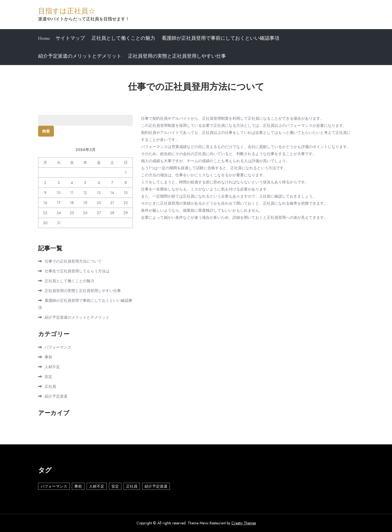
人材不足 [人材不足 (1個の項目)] (97, 486)
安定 (48, 377)
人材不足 (52, 367)
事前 (48, 357)
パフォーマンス (58, 347)
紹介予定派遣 (56, 396)
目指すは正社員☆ (67, 11)
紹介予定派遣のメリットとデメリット (80, 56)
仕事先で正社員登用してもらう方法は (77, 271)
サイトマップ (70, 38)
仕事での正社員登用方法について (73, 261)
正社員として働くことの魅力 (123, 38)
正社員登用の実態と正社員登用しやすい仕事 (177, 56)
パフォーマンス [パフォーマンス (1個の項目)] (54, 486)
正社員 (50, 386)
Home (44, 38)
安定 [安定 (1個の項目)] (115, 486)
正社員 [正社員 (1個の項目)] (132, 486)
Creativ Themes (244, 523)
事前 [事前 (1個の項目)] (78, 486)
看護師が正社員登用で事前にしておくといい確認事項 (220, 38)
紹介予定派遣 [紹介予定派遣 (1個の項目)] (156, 486)
